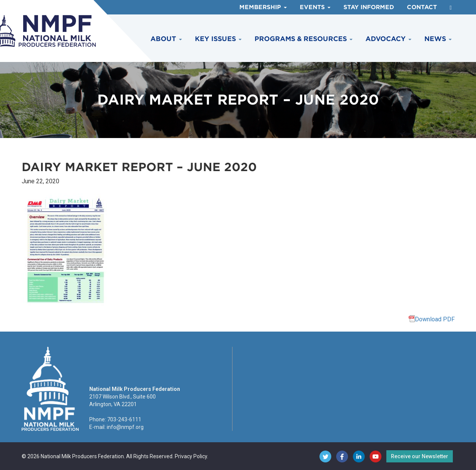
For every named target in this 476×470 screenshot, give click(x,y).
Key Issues (218, 39)
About (166, 39)
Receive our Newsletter (420, 456)
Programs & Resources (304, 39)
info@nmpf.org (125, 427)
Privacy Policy (191, 456)
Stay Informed (369, 7)
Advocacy (388, 39)
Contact (422, 7)
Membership (263, 7)
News (438, 39)
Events (315, 7)
